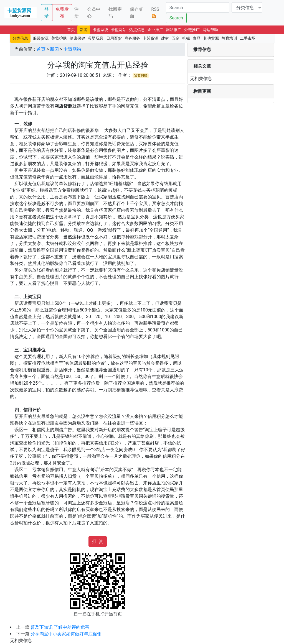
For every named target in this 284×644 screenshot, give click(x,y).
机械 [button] (186, 38)
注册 (77, 13)
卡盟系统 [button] (100, 30)
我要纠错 (141, 76)
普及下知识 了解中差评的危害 (60, 627)
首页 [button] (71, 30)
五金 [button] (176, 38)
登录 (47, 13)
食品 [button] (197, 38)
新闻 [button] (84, 30)
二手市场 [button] (248, 38)
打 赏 (98, 541)
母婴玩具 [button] (96, 38)
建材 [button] (165, 38)
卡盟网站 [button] (119, 30)
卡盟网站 (72, 49)
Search (176, 18)
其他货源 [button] (211, 38)
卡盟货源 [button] (151, 38)
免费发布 (62, 13)
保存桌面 (136, 13)
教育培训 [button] (229, 38)
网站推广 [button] (174, 30)
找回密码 (115, 13)
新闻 (54, 49)
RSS (155, 12)
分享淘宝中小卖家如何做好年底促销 (66, 634)
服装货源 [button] (41, 38)
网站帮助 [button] (210, 30)
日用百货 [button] (114, 38)
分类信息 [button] (20, 38)
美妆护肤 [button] (59, 38)
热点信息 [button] (137, 30)
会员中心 (94, 13)
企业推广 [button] (155, 30)
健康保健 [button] (77, 38)
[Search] (198, 7)
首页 (41, 49)
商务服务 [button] (132, 38)
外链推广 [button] (192, 30)
